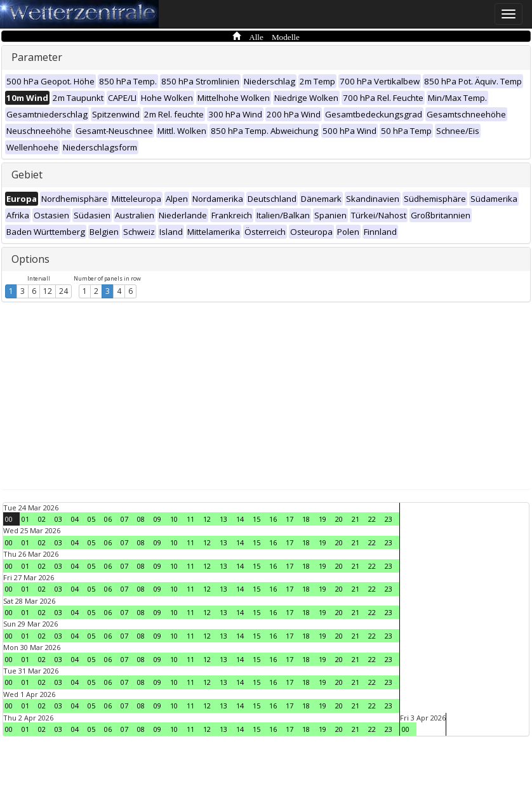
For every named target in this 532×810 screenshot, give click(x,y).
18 (306, 519)
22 (372, 519)
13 (223, 519)
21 (356, 519)
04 (75, 519)
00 (9, 519)
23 (389, 519)
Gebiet (27, 175)
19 (323, 519)
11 (190, 519)
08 (141, 519)
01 (25, 519)
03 (58, 519)
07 (124, 519)
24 (63, 291)
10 (174, 519)
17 (289, 519)
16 (273, 519)
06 (108, 519)
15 (256, 519)
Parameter (37, 57)
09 (157, 519)
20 (339, 519)
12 (48, 291)
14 (240, 519)
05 (91, 519)
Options (30, 259)
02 (42, 519)
